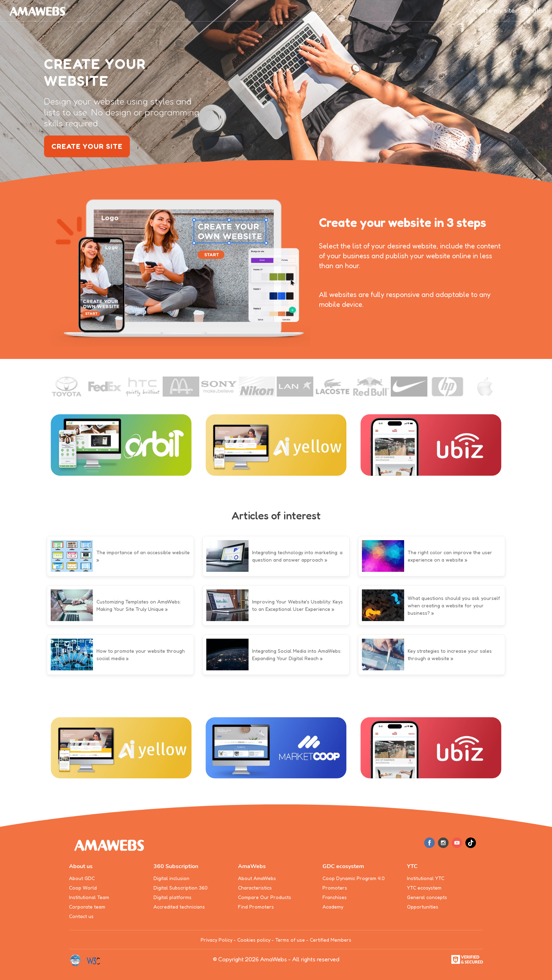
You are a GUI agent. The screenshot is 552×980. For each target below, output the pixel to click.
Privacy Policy (217, 940)
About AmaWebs (257, 878)
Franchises (335, 897)
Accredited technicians (179, 907)
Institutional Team (89, 897)
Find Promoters (256, 907)
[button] (536, 11)
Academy (333, 907)
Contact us (81, 916)
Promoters (335, 888)
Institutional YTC (426, 878)
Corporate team (87, 907)
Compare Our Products (265, 897)
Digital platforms (172, 897)
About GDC (82, 878)
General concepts (427, 897)
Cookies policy (254, 940)
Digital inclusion (171, 878)
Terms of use (290, 940)
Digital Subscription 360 (181, 888)
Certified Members (331, 940)
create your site (87, 146)
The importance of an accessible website (143, 552)
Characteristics (255, 888)
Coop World (83, 888)
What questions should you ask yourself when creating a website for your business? (454, 605)
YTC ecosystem (424, 888)
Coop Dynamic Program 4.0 (354, 878)
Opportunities (423, 907)
